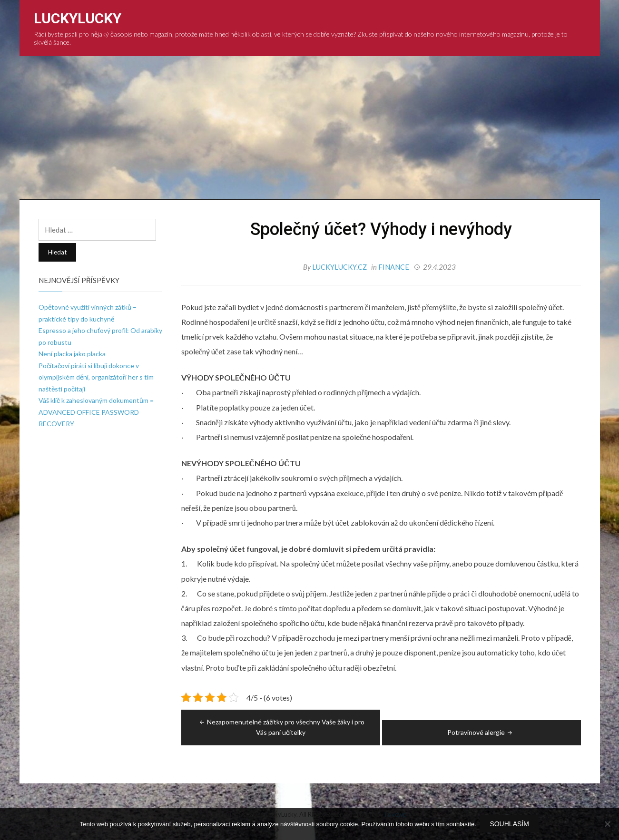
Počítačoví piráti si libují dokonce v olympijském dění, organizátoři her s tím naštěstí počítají (96, 377)
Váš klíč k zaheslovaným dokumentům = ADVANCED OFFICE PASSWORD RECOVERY (96, 412)
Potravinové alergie (481, 732)
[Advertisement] (310, 127)
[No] (607, 824)
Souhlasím (510, 824)
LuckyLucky (78, 18)
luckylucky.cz (340, 267)
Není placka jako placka (72, 354)
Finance (394, 267)
